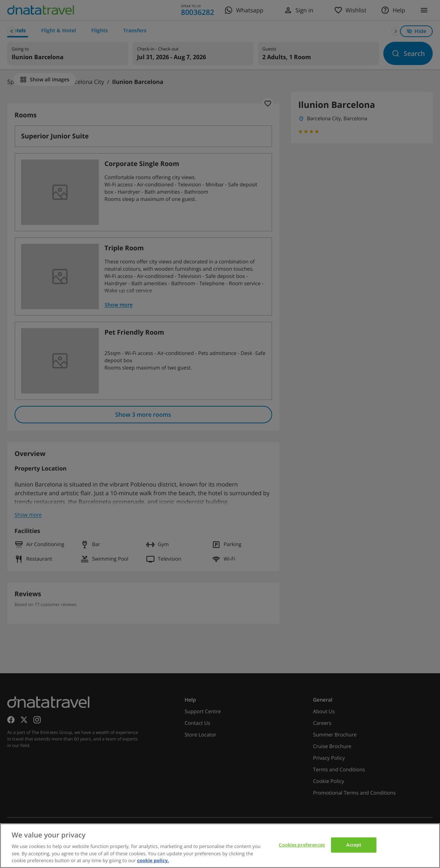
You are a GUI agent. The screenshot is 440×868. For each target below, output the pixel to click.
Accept (354, 845)
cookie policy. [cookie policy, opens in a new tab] (153, 860)
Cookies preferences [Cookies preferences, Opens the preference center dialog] (302, 845)
